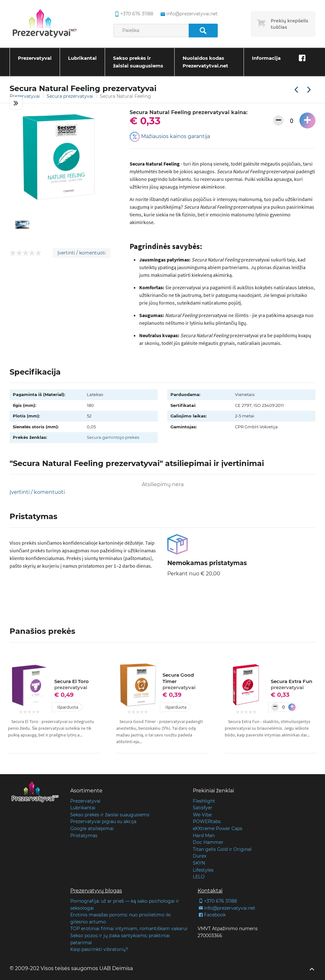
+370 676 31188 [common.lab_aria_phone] (133, 14)
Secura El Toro (72, 684)
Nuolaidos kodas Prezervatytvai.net (205, 62)
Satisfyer (203, 808)
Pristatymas (84, 836)
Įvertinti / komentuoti (82, 253)
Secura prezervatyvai (71, 96)
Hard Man (204, 836)
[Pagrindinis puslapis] (45, 24)
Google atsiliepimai (92, 828)
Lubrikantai (82, 58)
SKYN (199, 863)
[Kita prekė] (309, 90)
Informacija (266, 58)
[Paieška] (203, 31)
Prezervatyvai (35, 58)
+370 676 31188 (217, 901)
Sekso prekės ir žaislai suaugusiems (138, 62)
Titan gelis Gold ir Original (222, 849)
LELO (199, 877)
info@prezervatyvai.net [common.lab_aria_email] (189, 14)
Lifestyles (203, 870)
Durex (200, 856)
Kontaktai (210, 891)
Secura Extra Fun (291, 684)
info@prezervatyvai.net (227, 908)
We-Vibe (202, 815)
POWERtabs (207, 821)
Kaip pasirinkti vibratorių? (99, 949)
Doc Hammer (208, 842)
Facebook (212, 915)
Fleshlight (204, 801)
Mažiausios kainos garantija (170, 137)
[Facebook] (302, 58)
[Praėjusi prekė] (296, 90)
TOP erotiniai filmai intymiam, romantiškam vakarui (129, 929)
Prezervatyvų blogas (96, 891)
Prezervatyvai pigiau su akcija (103, 821)
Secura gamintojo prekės (113, 437)
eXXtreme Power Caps (218, 828)
